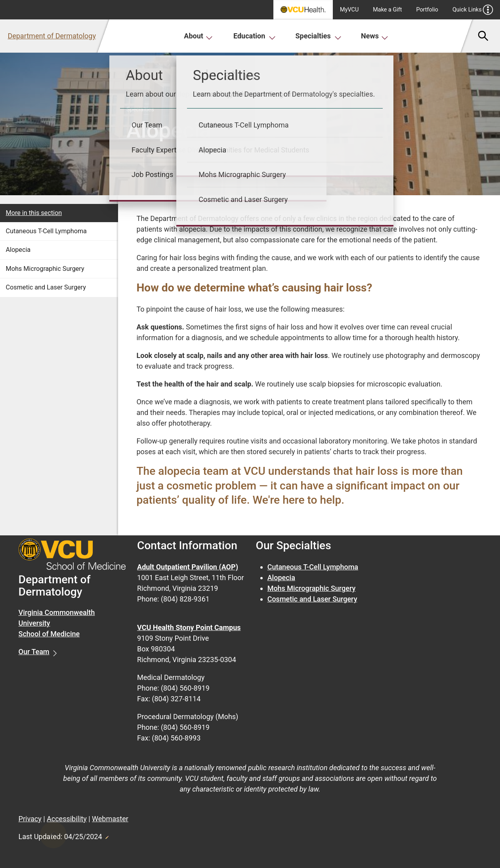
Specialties (319, 36)
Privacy (30, 819)
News (375, 36)
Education (255, 36)
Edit (107, 835)
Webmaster (110, 819)
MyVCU (349, 10)
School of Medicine (49, 634)
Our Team (34, 652)
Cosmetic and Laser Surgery (46, 287)
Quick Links (473, 10)
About (198, 36)
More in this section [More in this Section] (34, 213)
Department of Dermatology (52, 36)
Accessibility (67, 819)
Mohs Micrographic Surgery (45, 269)
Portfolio (427, 10)
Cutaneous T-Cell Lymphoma (46, 231)
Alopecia (18, 250)
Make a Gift (387, 10)
